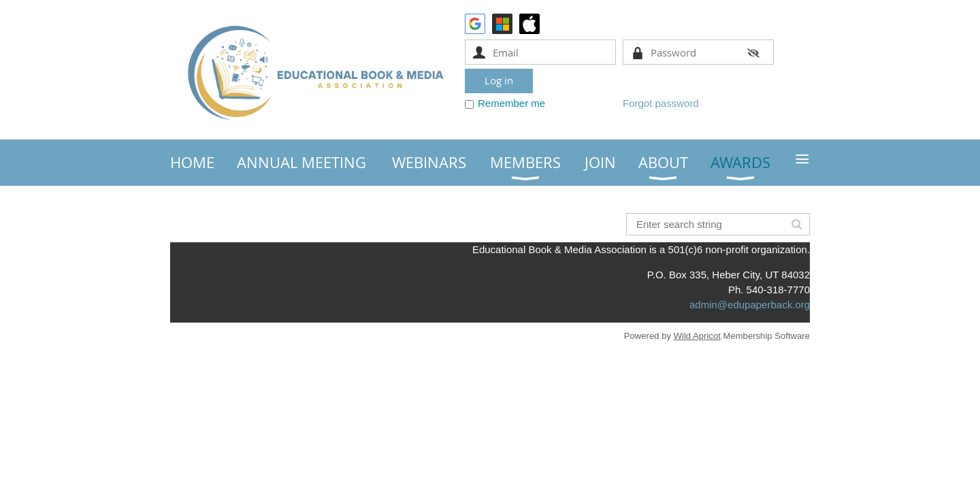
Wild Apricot (697, 336)
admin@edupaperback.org (750, 305)
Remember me (511, 103)
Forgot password (661, 103)
